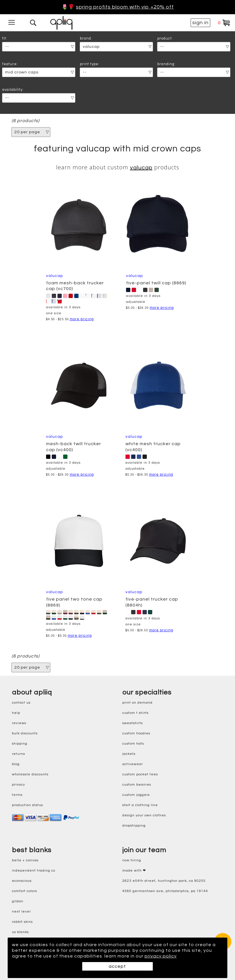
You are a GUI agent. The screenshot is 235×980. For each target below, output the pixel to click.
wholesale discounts (30, 774)
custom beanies (137, 785)
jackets (129, 754)
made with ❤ (134, 871)
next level (21, 912)
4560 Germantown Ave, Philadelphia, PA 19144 (165, 891)
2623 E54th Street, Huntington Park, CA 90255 (164, 881)
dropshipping (134, 826)
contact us (21, 703)
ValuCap (141, 168)
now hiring (132, 860)
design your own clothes (144, 815)
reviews (19, 723)
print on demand (137, 703)
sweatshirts (133, 723)
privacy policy (161, 956)
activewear (133, 764)
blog (16, 764)
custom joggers (136, 795)
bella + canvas (25, 860)
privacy (18, 785)
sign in (200, 23)
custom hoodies (136, 733)
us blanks (20, 932)
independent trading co (34, 871)
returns (18, 754)
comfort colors (24, 891)
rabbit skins (22, 922)
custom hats (133, 744)
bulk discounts (25, 733)
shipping (20, 744)
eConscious (22, 881)
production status (27, 805)
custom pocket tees (140, 774)
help (16, 713)
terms (17, 795)
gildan (18, 901)
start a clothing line (140, 805)
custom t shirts (135, 713)
